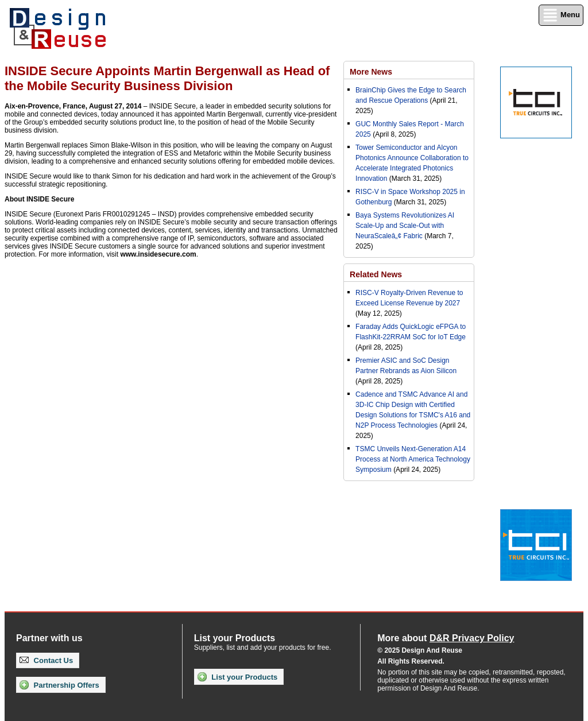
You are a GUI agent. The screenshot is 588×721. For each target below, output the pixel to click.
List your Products (237, 677)
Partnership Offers (59, 685)
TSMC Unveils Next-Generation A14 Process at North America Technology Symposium (413, 459)
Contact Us (46, 660)
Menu (561, 15)
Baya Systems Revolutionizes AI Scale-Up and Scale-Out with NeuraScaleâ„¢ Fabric (405, 226)
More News (371, 72)
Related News (376, 274)
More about (446, 638)
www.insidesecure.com (158, 254)
